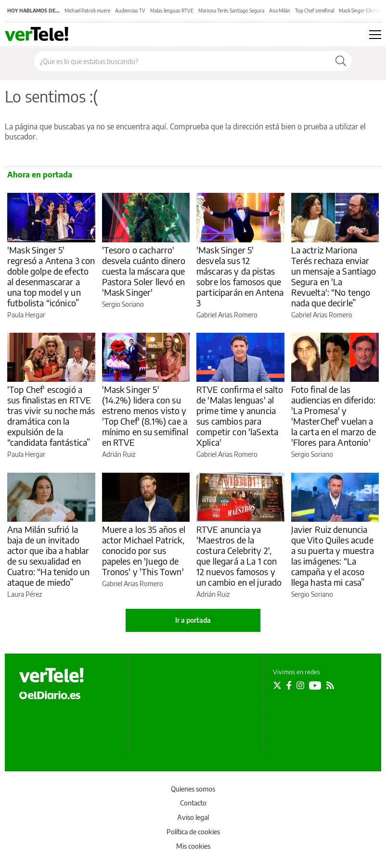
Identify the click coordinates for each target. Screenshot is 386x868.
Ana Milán (280, 11)
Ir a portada (193, 620)
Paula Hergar (26, 315)
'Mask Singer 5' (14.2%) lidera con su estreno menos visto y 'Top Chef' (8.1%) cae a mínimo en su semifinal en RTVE (145, 416)
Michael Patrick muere (87, 11)
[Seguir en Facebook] (289, 685)
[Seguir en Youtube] (315, 685)
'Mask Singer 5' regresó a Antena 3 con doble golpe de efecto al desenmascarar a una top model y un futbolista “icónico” (51, 276)
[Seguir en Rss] (330, 685)
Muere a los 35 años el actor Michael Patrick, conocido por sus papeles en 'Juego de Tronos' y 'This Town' (144, 550)
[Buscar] (341, 61)
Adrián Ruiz (119, 454)
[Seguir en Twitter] (277, 685)
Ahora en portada (40, 175)
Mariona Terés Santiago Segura (231, 11)
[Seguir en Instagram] (300, 685)
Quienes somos (193, 789)
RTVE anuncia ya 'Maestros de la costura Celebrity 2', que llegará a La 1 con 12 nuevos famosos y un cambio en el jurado (239, 556)
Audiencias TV (130, 11)
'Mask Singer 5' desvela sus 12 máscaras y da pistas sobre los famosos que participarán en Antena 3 (240, 276)
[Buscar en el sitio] (182, 61)
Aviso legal (193, 817)
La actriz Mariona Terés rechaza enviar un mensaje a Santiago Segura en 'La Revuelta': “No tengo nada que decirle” (334, 276)
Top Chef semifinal (315, 11)
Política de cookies (193, 832)
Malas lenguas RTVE (172, 11)
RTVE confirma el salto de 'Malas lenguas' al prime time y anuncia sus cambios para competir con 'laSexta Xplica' (240, 416)
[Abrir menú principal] (375, 35)
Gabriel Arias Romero (227, 315)
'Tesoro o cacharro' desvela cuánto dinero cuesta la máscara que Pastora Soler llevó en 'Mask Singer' (144, 271)
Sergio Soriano (123, 304)
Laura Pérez (25, 594)
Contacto (193, 803)
